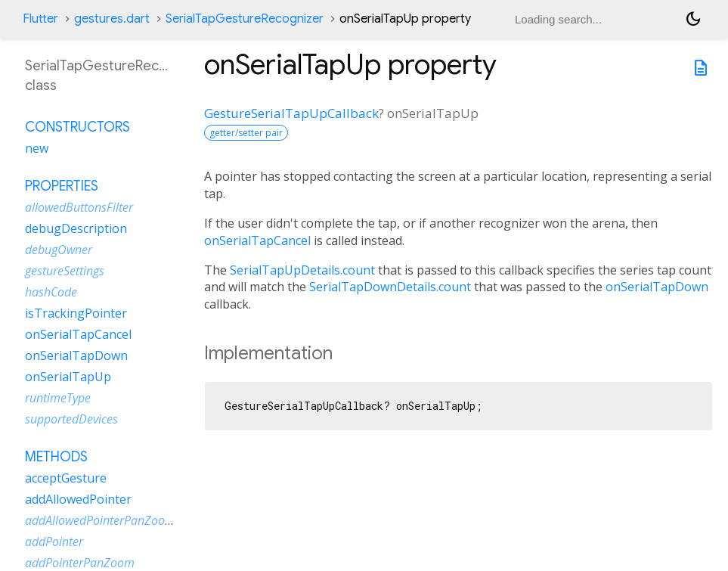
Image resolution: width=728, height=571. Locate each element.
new (37, 148)
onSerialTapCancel (257, 241)
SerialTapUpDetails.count (302, 270)
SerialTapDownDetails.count (390, 287)
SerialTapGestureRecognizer (245, 19)
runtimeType (58, 398)
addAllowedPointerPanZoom (100, 520)
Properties (62, 186)
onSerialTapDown (657, 287)
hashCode (51, 292)
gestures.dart (112, 19)
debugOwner (59, 250)
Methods (56, 457)
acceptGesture (66, 478)
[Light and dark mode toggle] (693, 19)
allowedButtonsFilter (79, 207)
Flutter (40, 19)
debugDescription (76, 228)
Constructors (77, 127)
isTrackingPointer (76, 313)
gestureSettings (65, 271)
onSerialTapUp (68, 377)
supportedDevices (71, 419)
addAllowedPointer (78, 499)
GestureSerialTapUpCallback (291, 113)
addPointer (54, 542)
